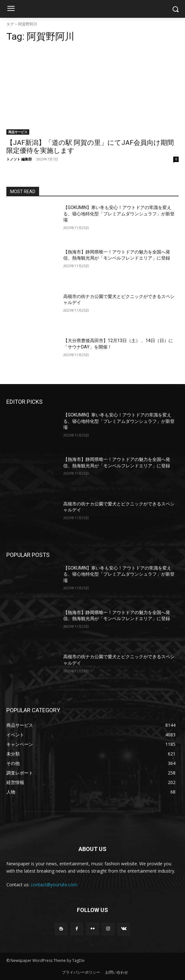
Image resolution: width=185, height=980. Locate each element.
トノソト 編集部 (19, 159)
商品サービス (18, 132)
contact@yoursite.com (54, 885)
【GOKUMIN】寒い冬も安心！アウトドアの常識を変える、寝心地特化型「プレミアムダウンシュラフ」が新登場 (119, 214)
